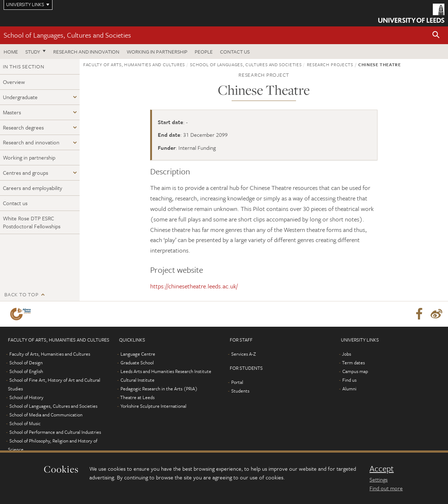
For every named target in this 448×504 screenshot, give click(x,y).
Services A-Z (244, 354)
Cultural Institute (138, 380)
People (204, 52)
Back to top (21, 294)
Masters (12, 112)
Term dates (353, 363)
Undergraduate (20, 97)
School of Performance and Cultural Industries (55, 432)
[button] (436, 35)
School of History (26, 397)
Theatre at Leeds (137, 397)
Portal (237, 382)
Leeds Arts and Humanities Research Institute (166, 371)
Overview (14, 82)
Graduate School (137, 363)
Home (11, 52)
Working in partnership (157, 52)
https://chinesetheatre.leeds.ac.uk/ (194, 286)
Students (240, 391)
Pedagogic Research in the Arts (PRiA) (159, 389)
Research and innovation (86, 52)
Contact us (235, 52)
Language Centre (138, 354)
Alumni (349, 389)
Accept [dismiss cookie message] (382, 469)
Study (33, 52)
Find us (349, 380)
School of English (26, 371)
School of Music (25, 423)
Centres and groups (26, 173)
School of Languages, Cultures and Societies (67, 35)
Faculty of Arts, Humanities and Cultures (134, 64)
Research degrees (23, 127)
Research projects (330, 64)
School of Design (26, 363)
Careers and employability (33, 188)
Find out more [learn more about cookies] (386, 488)
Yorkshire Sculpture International (153, 406)
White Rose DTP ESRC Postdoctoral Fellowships (32, 222)
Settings (379, 479)
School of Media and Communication (46, 415)
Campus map (355, 371)
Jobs (346, 354)
